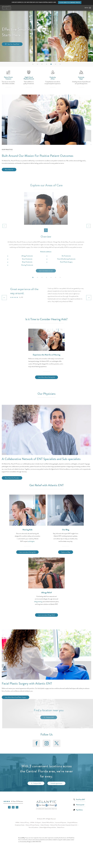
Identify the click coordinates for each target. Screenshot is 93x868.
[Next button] (89, 233)
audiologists (31, 541)
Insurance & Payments (61, 822)
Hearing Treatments (27, 272)
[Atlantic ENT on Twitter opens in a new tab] (57, 743)
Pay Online (79, 810)
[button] (90, 8)
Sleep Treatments (27, 269)
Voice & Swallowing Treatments (66, 266)
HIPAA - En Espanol (36, 822)
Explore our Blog (66, 552)
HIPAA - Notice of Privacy (23, 822)
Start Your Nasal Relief (13, 44)
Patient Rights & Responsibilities (48, 827)
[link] (13, 802)
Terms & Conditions (34, 827)
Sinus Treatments (27, 266)
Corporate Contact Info (71, 825)
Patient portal (80, 805)
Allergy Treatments (27, 263)
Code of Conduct (46, 825)
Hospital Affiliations (72, 822)
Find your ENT (56, 717)
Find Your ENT (81, 799)
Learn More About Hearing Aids (47, 377)
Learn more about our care (46, 278)
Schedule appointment (56, 781)
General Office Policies (48, 822)
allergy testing (38, 602)
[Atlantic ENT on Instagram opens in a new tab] (47, 743)
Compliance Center (20, 825)
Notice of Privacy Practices (33, 825)
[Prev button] (4, 233)
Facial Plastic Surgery (66, 269)
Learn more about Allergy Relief (47, 615)
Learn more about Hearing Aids (27, 552)
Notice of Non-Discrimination (58, 825)
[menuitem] (36, 743)
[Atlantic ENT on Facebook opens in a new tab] (36, 743)
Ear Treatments (66, 263)
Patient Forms (61, 827)
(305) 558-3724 (37, 842)
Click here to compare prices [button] (70, 2)
